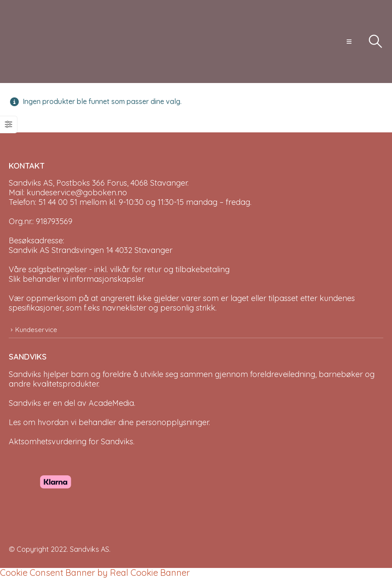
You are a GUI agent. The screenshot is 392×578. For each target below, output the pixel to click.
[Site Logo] (41, 42)
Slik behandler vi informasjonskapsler (77, 279)
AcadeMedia (111, 403)
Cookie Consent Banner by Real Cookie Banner (95, 573)
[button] (349, 42)
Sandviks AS (89, 549)
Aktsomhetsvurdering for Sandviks (71, 441)
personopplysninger (172, 422)
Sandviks (25, 374)
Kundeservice (36, 330)
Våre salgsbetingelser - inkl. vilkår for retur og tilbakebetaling (119, 269)
